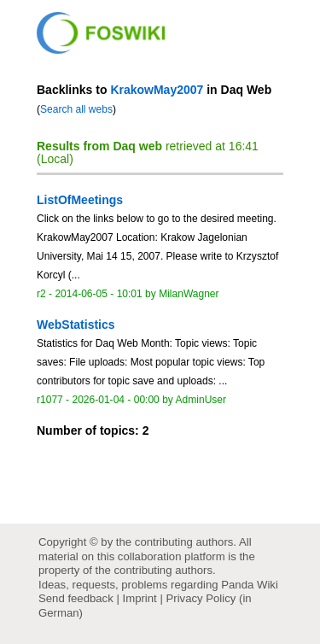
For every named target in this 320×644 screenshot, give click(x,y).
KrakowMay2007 (157, 90)
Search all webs (76, 109)
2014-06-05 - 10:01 (98, 294)
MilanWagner (189, 294)
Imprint (140, 598)
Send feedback (76, 598)
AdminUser (201, 400)
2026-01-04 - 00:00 (115, 400)
